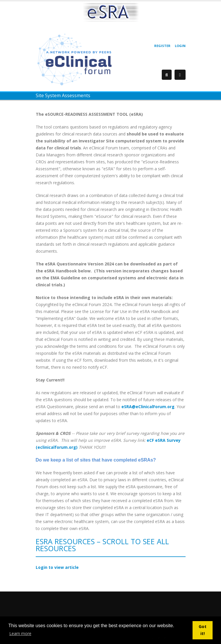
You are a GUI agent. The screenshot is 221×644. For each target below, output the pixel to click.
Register (162, 46)
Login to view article (57, 567)
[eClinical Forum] (76, 59)
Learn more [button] (20, 633)
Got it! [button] (203, 630)
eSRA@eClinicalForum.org (148, 407)
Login (180, 46)
